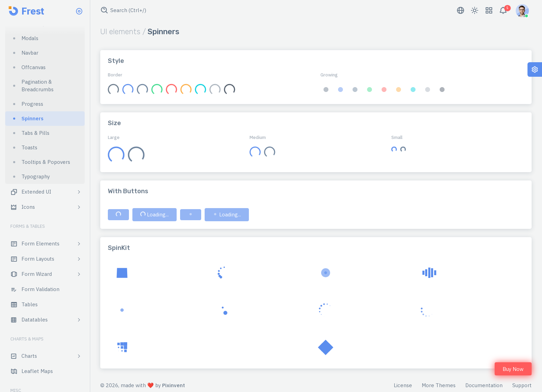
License (403, 385)
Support (522, 385)
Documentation (484, 385)
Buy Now (513, 369)
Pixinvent (174, 385)
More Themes (439, 385)
